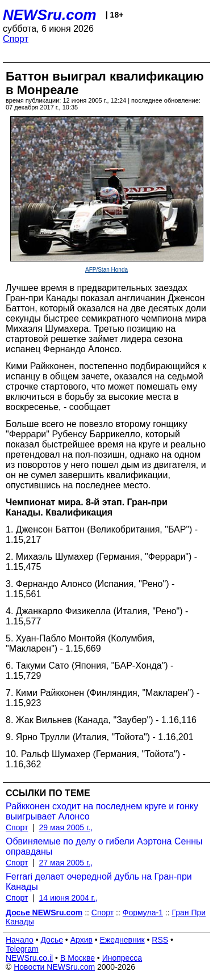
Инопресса (122, 958)
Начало (20, 940)
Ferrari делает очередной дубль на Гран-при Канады (99, 882)
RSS (160, 940)
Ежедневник (122, 940)
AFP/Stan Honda (106, 270)
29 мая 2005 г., (66, 827)
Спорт (16, 39)
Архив (82, 940)
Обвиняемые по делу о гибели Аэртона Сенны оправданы (104, 846)
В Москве (78, 958)
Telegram (22, 949)
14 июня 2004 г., (68, 898)
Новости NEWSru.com (54, 967)
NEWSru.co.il (29, 958)
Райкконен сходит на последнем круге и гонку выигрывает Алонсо (102, 811)
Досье (52, 940)
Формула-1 (143, 913)
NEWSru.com (50, 15)
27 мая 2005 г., (66, 863)
